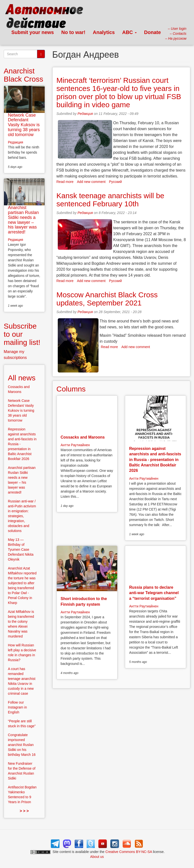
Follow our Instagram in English (17, 707)
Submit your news (33, 32)
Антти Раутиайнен (75, 445)
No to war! (73, 32)
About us (97, 857)
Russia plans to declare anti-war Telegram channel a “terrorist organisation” (154, 593)
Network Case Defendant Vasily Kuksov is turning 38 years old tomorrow (24, 125)
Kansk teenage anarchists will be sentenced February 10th (110, 200)
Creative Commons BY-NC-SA (129, 852)
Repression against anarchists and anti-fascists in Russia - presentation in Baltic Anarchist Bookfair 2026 (155, 460)
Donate (153, 32)
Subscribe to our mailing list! (22, 334)
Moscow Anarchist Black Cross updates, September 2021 (107, 299)
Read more (65, 182)
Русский (116, 182)
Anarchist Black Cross (23, 75)
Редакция (85, 114)
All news (22, 378)
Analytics (104, 32)
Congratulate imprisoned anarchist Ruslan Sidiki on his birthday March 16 (22, 745)
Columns (71, 389)
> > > (24, 811)
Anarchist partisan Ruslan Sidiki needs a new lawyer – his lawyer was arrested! (23, 220)
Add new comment (91, 182)
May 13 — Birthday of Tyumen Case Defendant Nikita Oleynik (21, 549)
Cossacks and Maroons (83, 437)
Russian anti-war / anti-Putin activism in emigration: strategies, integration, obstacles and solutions (22, 516)
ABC (129, 32)
